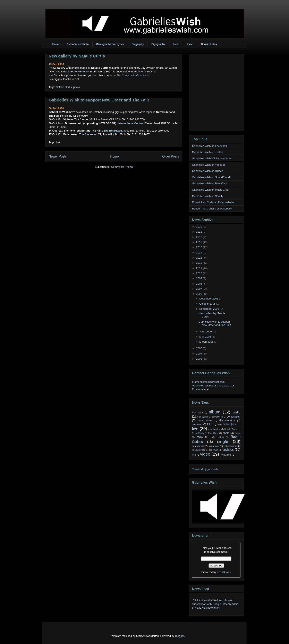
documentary (227, 420)
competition (217, 417)
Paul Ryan (213, 433)
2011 (200, 268)
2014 (200, 253)
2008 (200, 284)
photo (76, 87)
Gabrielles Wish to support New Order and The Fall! (99, 100)
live (58, 142)
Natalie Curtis (64, 87)
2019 (200, 227)
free (220, 424)
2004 (200, 354)
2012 (200, 263)
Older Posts (171, 156)
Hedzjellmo (232, 424)
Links (190, 44)
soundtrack (198, 446)
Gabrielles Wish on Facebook (210, 146)
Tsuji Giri (213, 450)
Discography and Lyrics (110, 44)
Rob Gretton (217, 437)
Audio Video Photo (78, 44)
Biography (138, 44)
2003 (200, 359)
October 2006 (208, 304)
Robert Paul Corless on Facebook (212, 209)
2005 (200, 348)
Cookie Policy (209, 44)
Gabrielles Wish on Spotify (208, 196)
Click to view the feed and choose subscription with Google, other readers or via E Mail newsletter (215, 604)
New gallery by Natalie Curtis (77, 56)
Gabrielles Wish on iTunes (208, 171)
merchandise (214, 429)
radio (200, 437)
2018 (200, 232)
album (215, 412)
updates (228, 450)
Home (56, 44)
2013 (200, 258)
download (197, 424)
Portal (237, 433)
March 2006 (207, 342)
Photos (142, 71)
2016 (200, 242)
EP (209, 424)
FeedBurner (224, 572)
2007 (200, 289)
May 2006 (206, 337)
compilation (234, 417)
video (205, 454)
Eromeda (198, 389)
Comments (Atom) (122, 167)
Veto (194, 455)
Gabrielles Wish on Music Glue (210, 190)
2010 (200, 273)
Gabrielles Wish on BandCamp (210, 183)
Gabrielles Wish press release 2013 (213, 386)
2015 (200, 247)
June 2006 (206, 332)
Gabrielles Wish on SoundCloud (211, 177)
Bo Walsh (203, 417)
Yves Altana (226, 455)
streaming (214, 446)
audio (236, 412)
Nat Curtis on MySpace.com (134, 75)
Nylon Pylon (198, 433)
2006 (200, 294)
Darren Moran (205, 421)
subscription (230, 446)
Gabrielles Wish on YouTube (209, 165)
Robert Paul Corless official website (213, 202)
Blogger (180, 636)
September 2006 (210, 309)
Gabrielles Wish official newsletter (212, 158)
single (223, 441)
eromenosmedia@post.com (208, 382)
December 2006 (209, 299)
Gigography (158, 44)
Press (176, 44)
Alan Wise (197, 413)
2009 (200, 278)
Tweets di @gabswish (205, 469)
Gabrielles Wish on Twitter (208, 152)
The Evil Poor (199, 450)
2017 (200, 237)
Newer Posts (58, 156)
